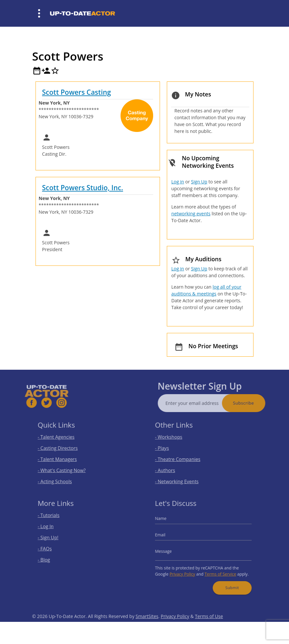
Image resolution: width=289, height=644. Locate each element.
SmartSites (147, 626)
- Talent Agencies (60, 439)
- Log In (51, 529)
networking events (191, 214)
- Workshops (173, 439)
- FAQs (50, 548)
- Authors (170, 468)
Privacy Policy (185, 571)
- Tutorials (53, 519)
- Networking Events (180, 478)
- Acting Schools (59, 478)
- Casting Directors (61, 449)
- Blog (49, 558)
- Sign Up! (53, 539)
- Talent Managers (61, 458)
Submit (228, 582)
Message (168, 551)
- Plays (167, 449)
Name (166, 522)
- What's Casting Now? (65, 468)
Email (166, 536)
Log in (178, 182)
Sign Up (199, 182)
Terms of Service (218, 571)
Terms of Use (209, 626)
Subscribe (253, 403)
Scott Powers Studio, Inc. (83, 188)
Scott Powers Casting (76, 92)
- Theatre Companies (181, 458)
